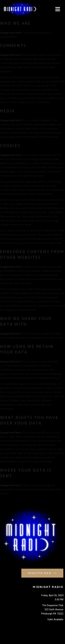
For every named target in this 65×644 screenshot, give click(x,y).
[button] (58, 9)
